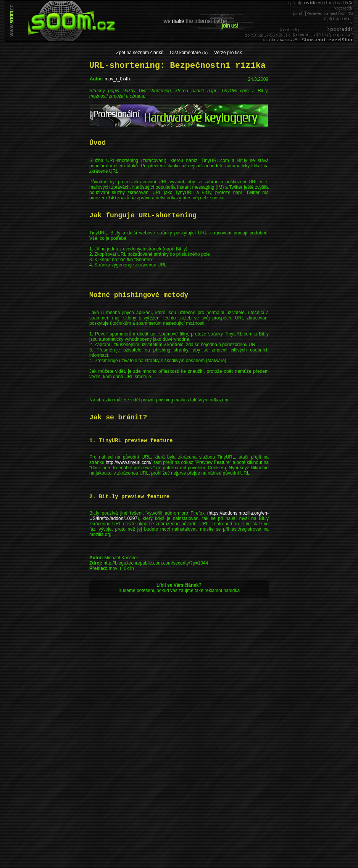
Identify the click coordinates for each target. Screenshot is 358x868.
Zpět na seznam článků (140, 53)
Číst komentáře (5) (189, 53)
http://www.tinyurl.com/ (129, 462)
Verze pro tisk (228, 53)
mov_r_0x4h (117, 79)
